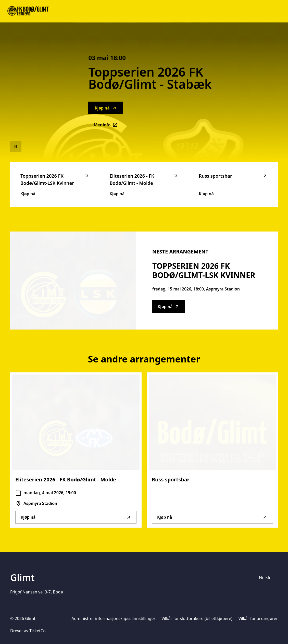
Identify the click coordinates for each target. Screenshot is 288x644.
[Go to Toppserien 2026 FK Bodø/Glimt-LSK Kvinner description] (73, 281)
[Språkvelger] (267, 578)
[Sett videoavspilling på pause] (16, 146)
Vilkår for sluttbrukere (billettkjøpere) (197, 618)
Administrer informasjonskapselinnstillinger (113, 618)
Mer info (108, 126)
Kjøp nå (106, 108)
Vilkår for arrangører (258, 618)
